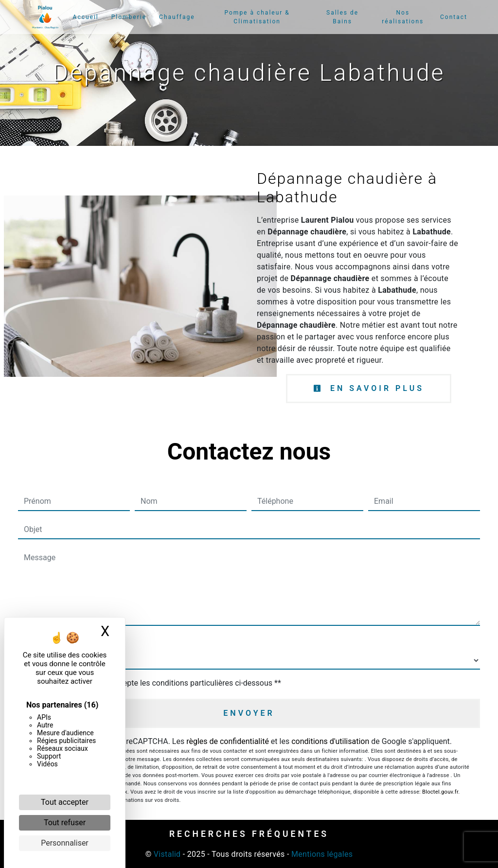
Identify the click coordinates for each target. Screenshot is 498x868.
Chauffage (177, 17)
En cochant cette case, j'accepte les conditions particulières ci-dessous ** (154, 683)
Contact (454, 17)
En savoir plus (369, 388)
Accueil (86, 17)
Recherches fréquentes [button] (249, 834)
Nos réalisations (403, 17)
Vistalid (167, 854)
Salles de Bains (342, 17)
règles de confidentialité (228, 741)
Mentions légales (321, 854)
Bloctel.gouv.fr (440, 792)
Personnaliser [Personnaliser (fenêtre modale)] (65, 843)
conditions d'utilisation (330, 741)
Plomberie (129, 17)
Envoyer (249, 713)
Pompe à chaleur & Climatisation (257, 17)
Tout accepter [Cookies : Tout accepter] (65, 802)
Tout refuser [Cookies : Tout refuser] (65, 823)
